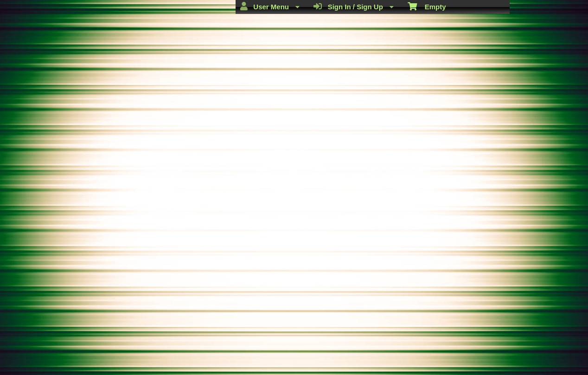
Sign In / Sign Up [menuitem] (354, 6)
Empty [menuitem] (427, 6)
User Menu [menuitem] (270, 6)
